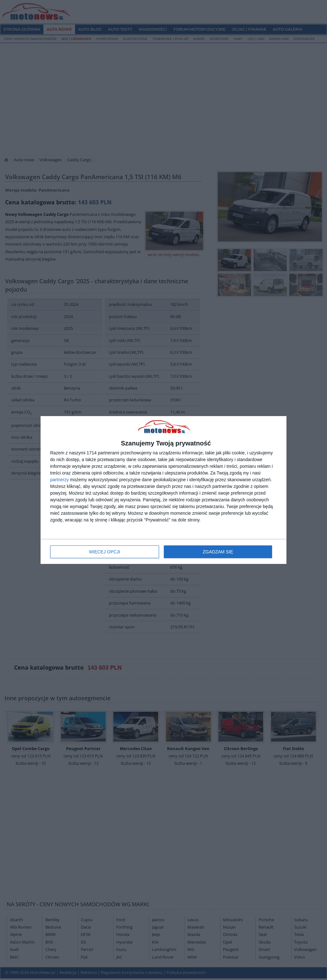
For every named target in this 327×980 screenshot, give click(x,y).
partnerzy (59, 480)
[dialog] (163, 490)
